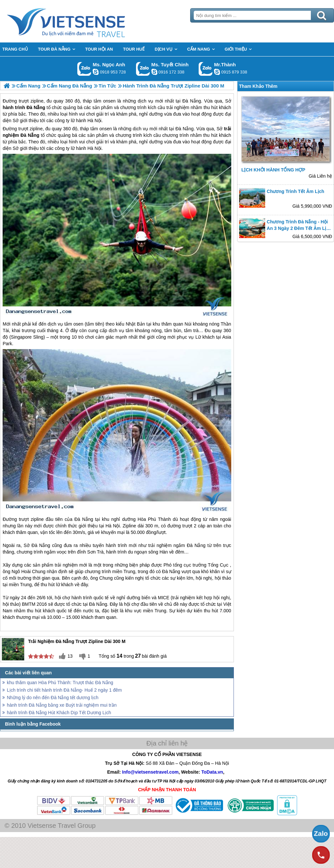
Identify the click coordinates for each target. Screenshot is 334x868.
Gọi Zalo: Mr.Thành (206, 69)
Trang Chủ (82, 21)
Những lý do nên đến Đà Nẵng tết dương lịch (53, 698)
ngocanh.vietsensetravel (96, 72)
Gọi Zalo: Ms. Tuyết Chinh (143, 69)
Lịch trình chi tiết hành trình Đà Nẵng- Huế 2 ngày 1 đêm (64, 690)
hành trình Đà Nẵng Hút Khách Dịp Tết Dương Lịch (59, 713)
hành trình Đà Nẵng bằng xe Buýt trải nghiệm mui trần (62, 705)
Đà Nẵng (185, 129)
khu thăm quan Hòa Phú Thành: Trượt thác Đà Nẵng (60, 683)
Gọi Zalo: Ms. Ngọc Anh (84, 69)
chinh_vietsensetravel (154, 72)
